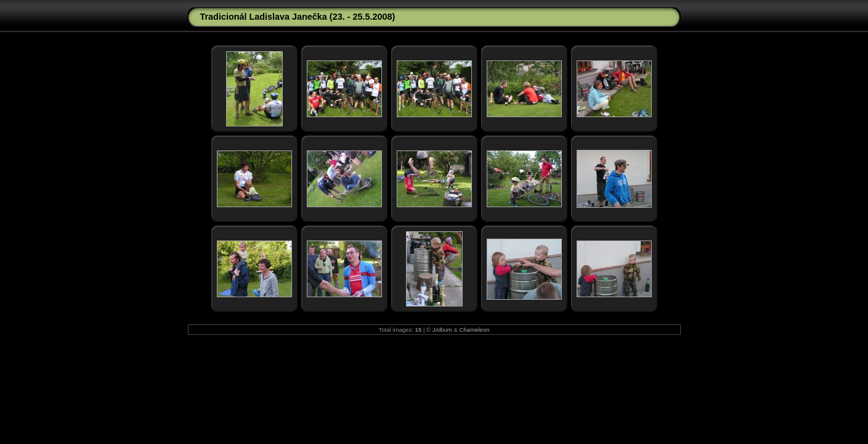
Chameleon (475, 330)
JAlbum (442, 330)
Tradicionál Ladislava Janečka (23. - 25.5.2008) (298, 17)
